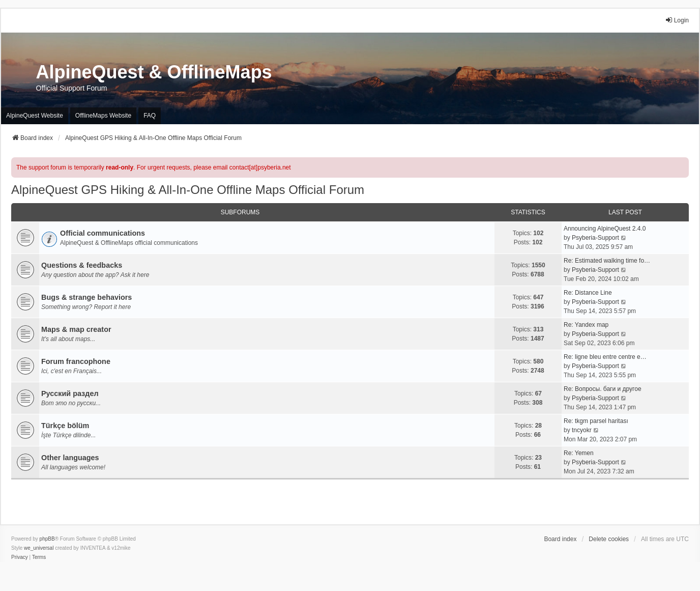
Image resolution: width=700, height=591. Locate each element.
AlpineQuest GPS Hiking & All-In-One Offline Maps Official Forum (188, 190)
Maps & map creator (76, 329)
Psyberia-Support (595, 238)
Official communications (103, 233)
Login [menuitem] (677, 20)
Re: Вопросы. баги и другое (603, 389)
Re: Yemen (579, 453)
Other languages (70, 458)
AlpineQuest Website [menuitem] (35, 116)
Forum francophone (76, 361)
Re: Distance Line (588, 293)
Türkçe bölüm (65, 426)
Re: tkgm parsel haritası (596, 421)
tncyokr (582, 430)
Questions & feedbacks (82, 265)
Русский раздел (70, 393)
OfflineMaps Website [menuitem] (103, 116)
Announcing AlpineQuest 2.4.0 (605, 229)
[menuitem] (20, 557)
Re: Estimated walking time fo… (607, 261)
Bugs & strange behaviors (86, 297)
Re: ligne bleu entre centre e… (605, 357)
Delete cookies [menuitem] (609, 539)
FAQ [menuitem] (150, 116)
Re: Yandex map (586, 325)
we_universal (39, 548)
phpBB (47, 539)
